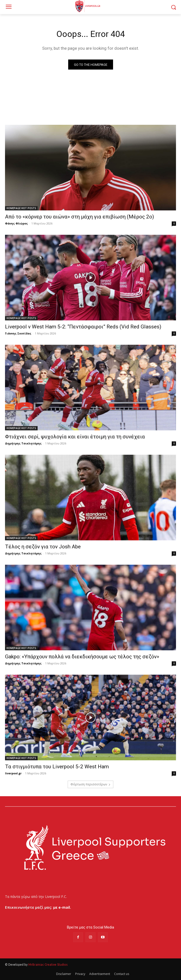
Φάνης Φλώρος (16, 223)
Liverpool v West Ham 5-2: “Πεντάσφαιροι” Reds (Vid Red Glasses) (83, 327)
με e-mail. (62, 907)
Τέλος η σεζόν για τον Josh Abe (43, 547)
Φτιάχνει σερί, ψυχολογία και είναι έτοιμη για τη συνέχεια (76, 437)
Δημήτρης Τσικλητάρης (23, 443)
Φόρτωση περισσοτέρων (90, 784)
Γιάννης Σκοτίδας (18, 333)
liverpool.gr (13, 773)
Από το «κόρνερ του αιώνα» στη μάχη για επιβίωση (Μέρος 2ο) (79, 217)
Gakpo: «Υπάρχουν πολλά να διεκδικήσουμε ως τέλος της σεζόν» (82, 657)
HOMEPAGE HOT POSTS (21, 208)
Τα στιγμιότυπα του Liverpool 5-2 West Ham (57, 767)
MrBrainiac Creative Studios (48, 965)
